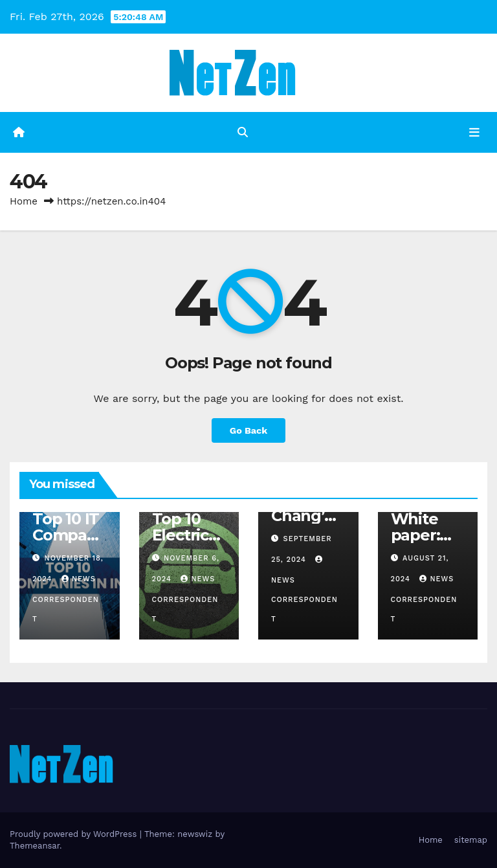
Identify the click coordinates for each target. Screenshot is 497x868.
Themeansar (35, 846)
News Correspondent (66, 599)
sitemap (471, 840)
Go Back (248, 430)
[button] (243, 132)
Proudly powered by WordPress (75, 834)
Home (24, 201)
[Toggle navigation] (474, 132)
